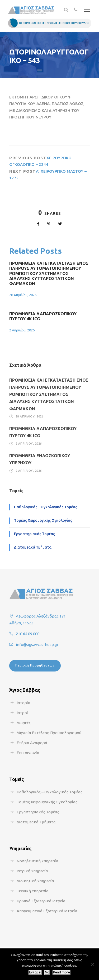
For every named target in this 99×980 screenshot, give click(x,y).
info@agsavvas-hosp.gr (37, 645)
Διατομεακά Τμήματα (33, 547)
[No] (92, 964)
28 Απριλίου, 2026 (23, 295)
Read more (62, 972)
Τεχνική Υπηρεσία (33, 891)
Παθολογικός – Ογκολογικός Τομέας (46, 507)
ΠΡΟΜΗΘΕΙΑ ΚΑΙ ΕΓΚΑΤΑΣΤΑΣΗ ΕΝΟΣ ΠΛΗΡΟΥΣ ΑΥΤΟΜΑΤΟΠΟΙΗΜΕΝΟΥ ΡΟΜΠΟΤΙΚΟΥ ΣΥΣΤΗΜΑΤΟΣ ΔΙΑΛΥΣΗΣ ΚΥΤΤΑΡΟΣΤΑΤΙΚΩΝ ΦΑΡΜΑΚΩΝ (49, 273)
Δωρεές (24, 723)
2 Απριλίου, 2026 (22, 330)
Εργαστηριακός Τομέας (34, 534)
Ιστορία (23, 703)
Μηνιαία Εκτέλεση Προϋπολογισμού (49, 733)
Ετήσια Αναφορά (32, 743)
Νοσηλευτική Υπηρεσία (37, 861)
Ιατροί (22, 713)
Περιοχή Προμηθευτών (35, 665)
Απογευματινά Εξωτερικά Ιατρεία (47, 911)
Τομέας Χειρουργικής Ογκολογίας (43, 520)
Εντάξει (35, 972)
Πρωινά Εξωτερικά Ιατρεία (41, 901)
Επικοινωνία (28, 753)
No (47, 972)
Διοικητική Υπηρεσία (35, 881)
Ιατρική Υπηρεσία (32, 871)
